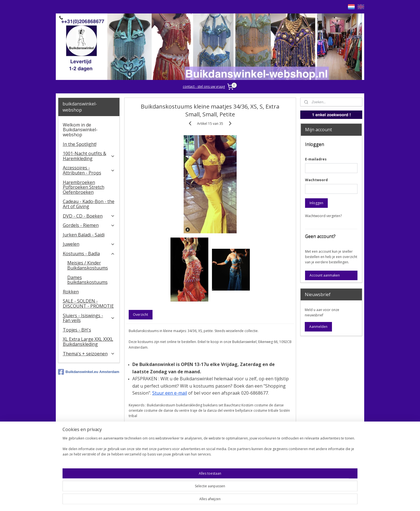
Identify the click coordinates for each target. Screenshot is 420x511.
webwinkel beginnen (231, 501)
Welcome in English (328, 462)
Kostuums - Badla (89, 254)
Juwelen (89, 244)
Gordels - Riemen (89, 225)
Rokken (71, 292)
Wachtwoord (316, 180)
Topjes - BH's (77, 330)
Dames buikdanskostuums (87, 280)
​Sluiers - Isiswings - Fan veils (89, 318)
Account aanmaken (325, 275)
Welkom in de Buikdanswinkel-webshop (80, 130)
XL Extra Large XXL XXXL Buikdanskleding (88, 342)
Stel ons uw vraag (264, 462)
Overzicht (140, 315)
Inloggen (316, 203)
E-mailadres (316, 159)
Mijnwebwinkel (280, 501)
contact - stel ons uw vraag (204, 87)
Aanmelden (318, 327)
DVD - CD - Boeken (89, 216)
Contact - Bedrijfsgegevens (79, 465)
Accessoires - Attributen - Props (89, 170)
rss (209, 501)
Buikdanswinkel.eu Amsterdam (89, 372)
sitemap (198, 501)
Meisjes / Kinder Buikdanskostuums (88, 265)
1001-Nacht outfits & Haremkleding (89, 156)
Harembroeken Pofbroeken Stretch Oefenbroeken (84, 187)
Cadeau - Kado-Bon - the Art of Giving (89, 204)
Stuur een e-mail (169, 393)
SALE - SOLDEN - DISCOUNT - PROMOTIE (88, 303)
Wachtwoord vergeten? (323, 216)
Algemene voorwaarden (210, 462)
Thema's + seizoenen (89, 354)
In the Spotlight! (80, 144)
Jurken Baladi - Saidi (84, 235)
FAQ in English (322, 471)
